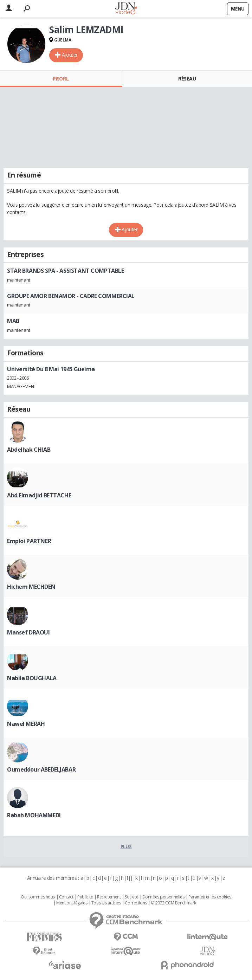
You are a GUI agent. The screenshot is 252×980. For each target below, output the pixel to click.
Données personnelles (163, 897)
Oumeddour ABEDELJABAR (41, 769)
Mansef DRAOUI (28, 632)
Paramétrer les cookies (210, 897)
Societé (131, 897)
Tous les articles (106, 903)
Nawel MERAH (26, 724)
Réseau (187, 79)
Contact (66, 897)
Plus (126, 846)
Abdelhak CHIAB (29, 450)
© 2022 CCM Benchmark (173, 903)
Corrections (136, 903)
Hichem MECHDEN (31, 587)
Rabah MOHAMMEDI (34, 815)
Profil (61, 79)
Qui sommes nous (38, 897)
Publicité (85, 897)
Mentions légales (72, 903)
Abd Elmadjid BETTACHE (39, 495)
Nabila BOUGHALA (32, 678)
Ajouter (70, 55)
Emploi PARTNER (29, 541)
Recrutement (109, 897)
